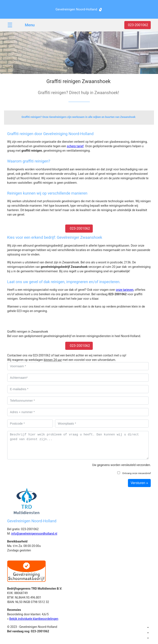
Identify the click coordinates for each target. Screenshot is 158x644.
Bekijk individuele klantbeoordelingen (34, 619)
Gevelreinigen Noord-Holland (76, 9)
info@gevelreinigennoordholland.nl (34, 534)
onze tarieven (125, 290)
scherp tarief (75, 146)
